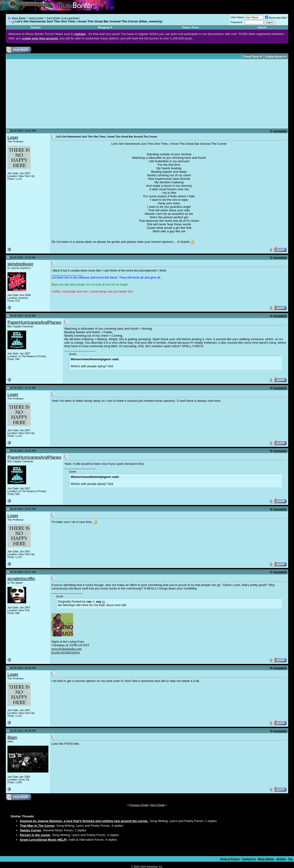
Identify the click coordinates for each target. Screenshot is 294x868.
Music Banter (19, 18)
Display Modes (274, 56)
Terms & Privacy (230, 859)
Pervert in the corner (35, 835)
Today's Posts (190, 27)
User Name (237, 17)
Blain (12, 737)
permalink (280, 131)
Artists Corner (36, 18)
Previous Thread (139, 805)
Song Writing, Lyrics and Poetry (63, 18)
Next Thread (158, 805)
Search (262, 27)
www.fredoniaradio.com (66, 649)
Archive (281, 859)
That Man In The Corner (37, 826)
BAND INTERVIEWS (66, 652)
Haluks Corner (30, 830)
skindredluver (20, 264)
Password (237, 22)
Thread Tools (251, 56)
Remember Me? (276, 18)
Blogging (104, 27)
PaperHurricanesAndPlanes (34, 322)
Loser (13, 137)
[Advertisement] (47, 94)
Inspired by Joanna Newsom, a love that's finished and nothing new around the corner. (84, 821)
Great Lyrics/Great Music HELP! (43, 840)
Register (36, 27)
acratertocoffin (21, 579)
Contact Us (249, 859)
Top (290, 859)
